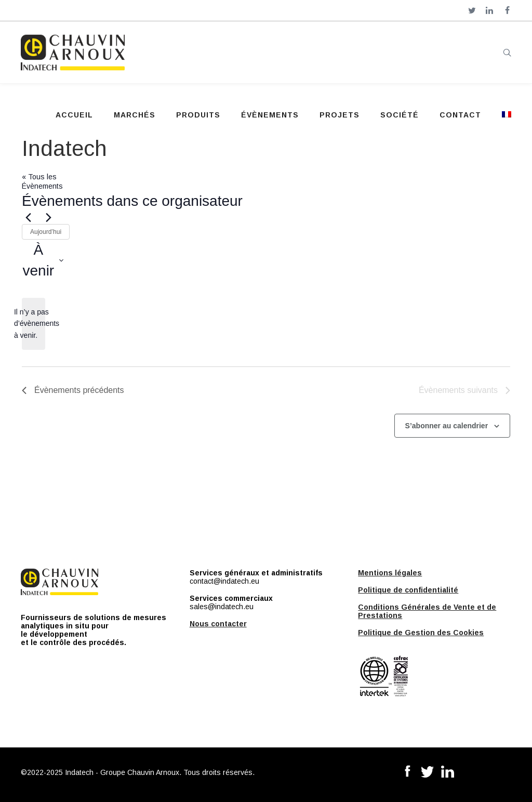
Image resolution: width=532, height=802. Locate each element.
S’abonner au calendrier (447, 426)
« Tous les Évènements (42, 181)
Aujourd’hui (46, 232)
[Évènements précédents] (28, 218)
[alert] (34, 324)
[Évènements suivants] (48, 218)
